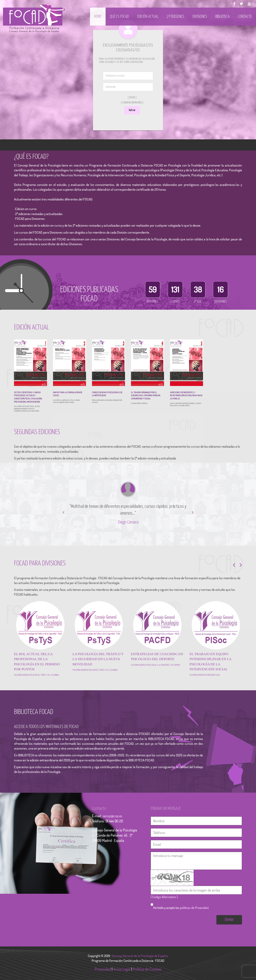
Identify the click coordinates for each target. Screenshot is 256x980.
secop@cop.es (112, 816)
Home (98, 17)
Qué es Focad (119, 17)
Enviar (229, 920)
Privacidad (103, 969)
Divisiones (200, 17)
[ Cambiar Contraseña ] (132, 103)
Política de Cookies (147, 969)
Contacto (245, 17)
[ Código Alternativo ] (164, 897)
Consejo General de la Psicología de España (140, 956)
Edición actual (148, 17)
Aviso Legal (122, 969)
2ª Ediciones (175, 17)
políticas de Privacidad (194, 908)
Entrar (132, 110)
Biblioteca (222, 17)
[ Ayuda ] (132, 98)
